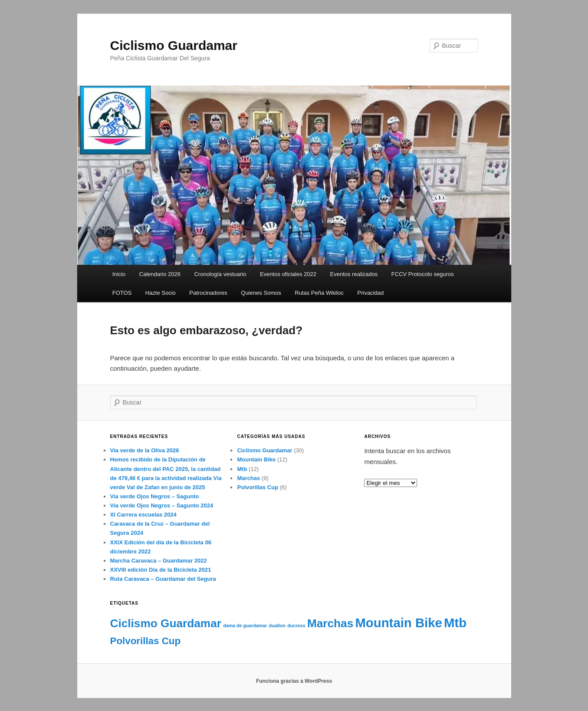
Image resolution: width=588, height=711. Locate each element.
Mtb (242, 469)
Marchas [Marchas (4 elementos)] (330, 623)
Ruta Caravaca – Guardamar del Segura (163, 579)
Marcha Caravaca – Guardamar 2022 (159, 561)
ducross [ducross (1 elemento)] (296, 625)
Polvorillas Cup (258, 487)
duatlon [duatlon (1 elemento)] (277, 625)
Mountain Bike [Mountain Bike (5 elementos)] (398, 623)
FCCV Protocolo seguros (423, 274)
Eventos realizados (354, 274)
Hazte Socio (161, 293)
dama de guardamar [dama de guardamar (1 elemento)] (245, 625)
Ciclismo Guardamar (174, 45)
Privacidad (371, 293)
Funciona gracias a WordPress (294, 681)
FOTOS (122, 293)
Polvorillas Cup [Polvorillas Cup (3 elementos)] (146, 641)
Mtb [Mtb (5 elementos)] (455, 623)
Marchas (248, 478)
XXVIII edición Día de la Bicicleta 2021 (161, 570)
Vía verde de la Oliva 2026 (145, 450)
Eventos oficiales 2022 (288, 274)
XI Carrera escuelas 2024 (143, 515)
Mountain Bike (256, 459)
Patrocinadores (208, 293)
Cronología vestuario (220, 274)
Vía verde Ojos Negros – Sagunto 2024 (162, 505)
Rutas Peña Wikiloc (319, 293)
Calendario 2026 (160, 274)
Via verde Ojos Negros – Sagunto (155, 496)
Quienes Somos (261, 293)
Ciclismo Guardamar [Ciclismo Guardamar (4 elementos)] (166, 623)
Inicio (119, 274)
